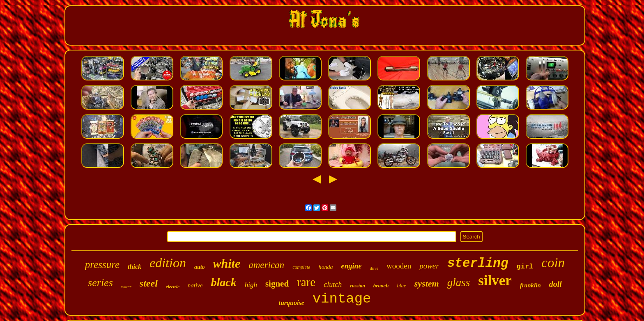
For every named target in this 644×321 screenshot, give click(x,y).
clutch (333, 284)
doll (555, 284)
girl (525, 267)
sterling (478, 263)
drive (374, 268)
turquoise (291, 303)
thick (135, 267)
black (223, 282)
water (126, 287)
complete (301, 267)
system (427, 283)
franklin (530, 285)
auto (200, 267)
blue (401, 285)
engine (351, 266)
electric (173, 287)
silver (495, 281)
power (429, 266)
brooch (381, 285)
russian (358, 286)
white (227, 263)
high (251, 285)
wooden (399, 266)
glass (459, 282)
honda (325, 267)
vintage (342, 299)
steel (149, 283)
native (195, 285)
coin (553, 263)
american (266, 265)
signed (277, 284)
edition (168, 263)
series (100, 283)
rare (306, 282)
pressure (102, 265)
